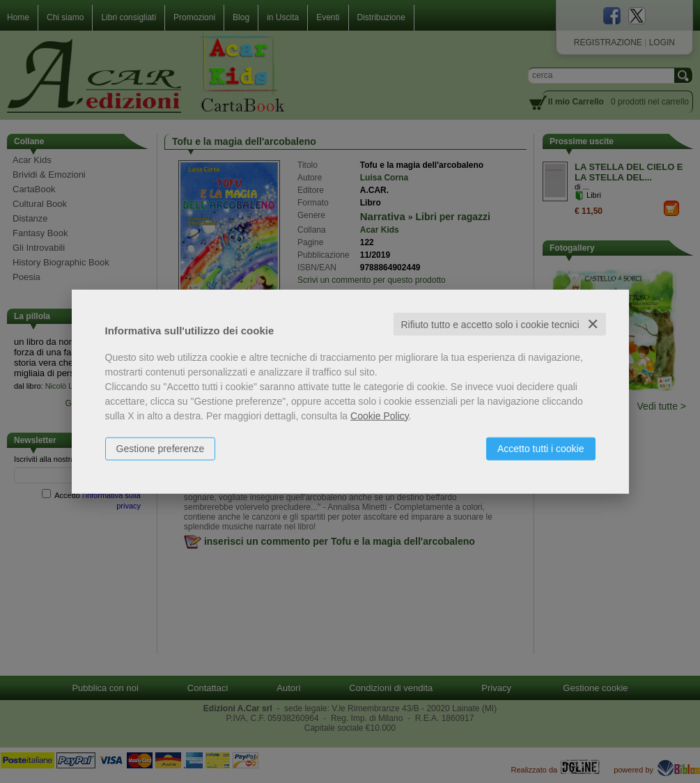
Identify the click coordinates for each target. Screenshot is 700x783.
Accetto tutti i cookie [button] (541, 448)
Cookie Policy (380, 415)
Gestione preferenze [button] (161, 448)
